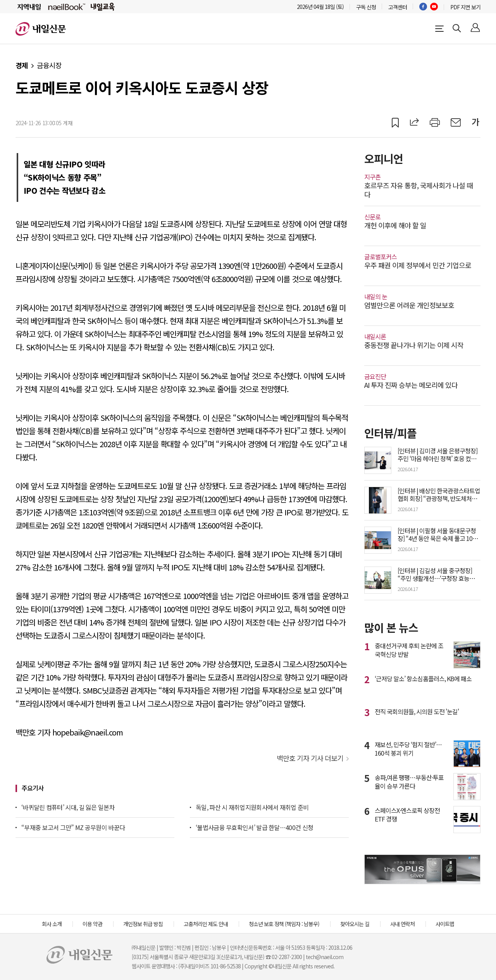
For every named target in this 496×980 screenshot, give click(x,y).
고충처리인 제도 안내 (206, 924)
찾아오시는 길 (355, 924)
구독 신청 (366, 7)
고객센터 (398, 7)
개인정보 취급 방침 (143, 924)
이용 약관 (92, 924)
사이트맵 (445, 924)
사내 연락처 (402, 924)
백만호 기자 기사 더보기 (310, 758)
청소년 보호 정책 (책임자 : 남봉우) (284, 924)
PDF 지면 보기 (465, 7)
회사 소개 (52, 924)
